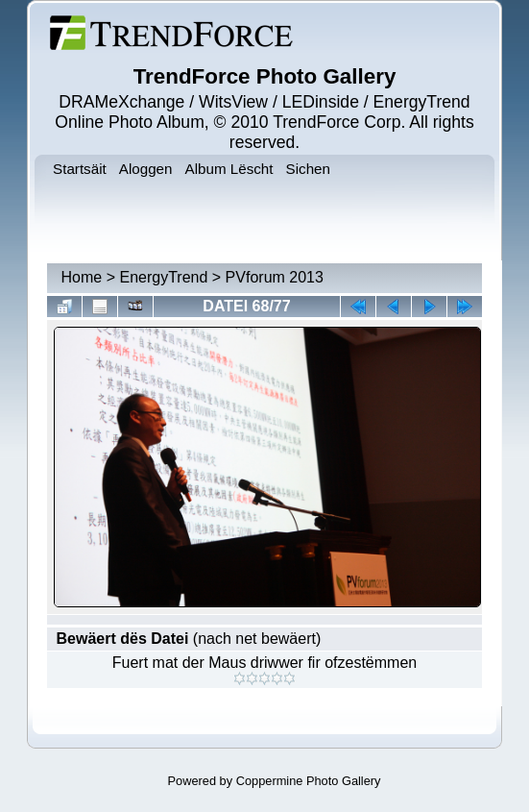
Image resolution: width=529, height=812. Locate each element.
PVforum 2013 (275, 277)
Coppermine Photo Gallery (309, 781)
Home (82, 277)
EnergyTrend (163, 277)
